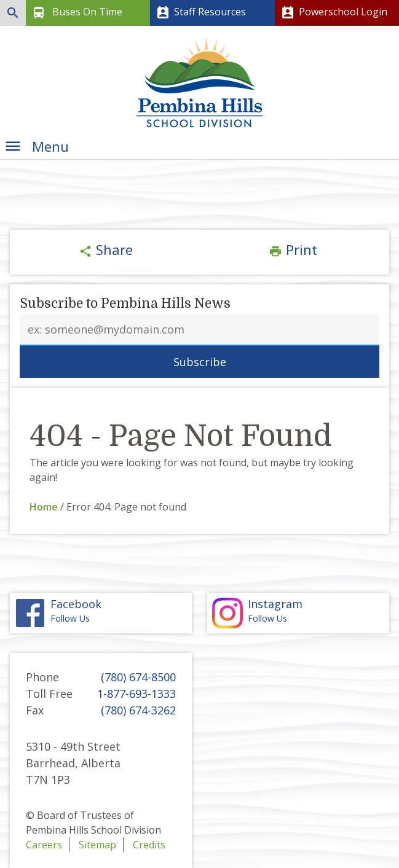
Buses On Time (76, 13)
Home (44, 507)
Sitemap (97, 845)
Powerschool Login (333, 13)
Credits (149, 845)
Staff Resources (200, 13)
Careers (44, 845)
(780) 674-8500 (138, 677)
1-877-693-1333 (136, 694)
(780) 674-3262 (138, 710)
